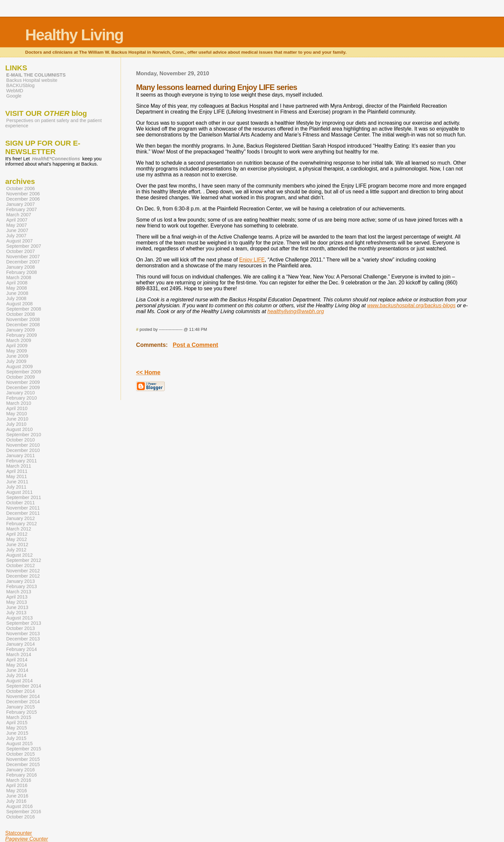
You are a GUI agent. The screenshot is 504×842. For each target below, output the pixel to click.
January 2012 (21, 518)
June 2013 (17, 607)
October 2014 (21, 691)
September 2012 (24, 560)
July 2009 (16, 361)
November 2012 (23, 571)
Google (14, 96)
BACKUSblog (20, 85)
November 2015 (23, 759)
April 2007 (17, 220)
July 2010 (16, 424)
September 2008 (24, 309)
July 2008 (16, 298)
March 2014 (19, 654)
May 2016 (17, 791)
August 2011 (19, 492)
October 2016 (21, 817)
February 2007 (22, 209)
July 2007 (16, 236)
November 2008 (23, 319)
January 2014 (21, 644)
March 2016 (19, 780)
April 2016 (17, 785)
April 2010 (17, 408)
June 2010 (17, 419)
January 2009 (21, 330)
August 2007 (19, 241)
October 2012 (21, 565)
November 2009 (23, 382)
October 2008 (21, 314)
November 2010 (23, 445)
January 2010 (21, 393)
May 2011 (17, 476)
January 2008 (21, 267)
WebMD (15, 91)
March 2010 (19, 403)
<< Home (148, 372)
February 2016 (22, 775)
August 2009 (19, 367)
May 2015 (17, 728)
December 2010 (23, 450)
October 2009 (21, 377)
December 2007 (23, 262)
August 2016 (19, 806)
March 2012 (19, 529)
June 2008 (17, 293)
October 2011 (21, 503)
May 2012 (17, 539)
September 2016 (24, 812)
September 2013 (24, 623)
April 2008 (17, 283)
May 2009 (17, 351)
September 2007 (24, 246)
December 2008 (23, 325)
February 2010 (22, 398)
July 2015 (16, 738)
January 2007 (21, 204)
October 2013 (21, 628)
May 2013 (17, 602)
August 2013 (19, 618)
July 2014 (16, 675)
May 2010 (17, 414)
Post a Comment (196, 345)
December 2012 (23, 576)
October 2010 (21, 440)
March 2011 (19, 466)
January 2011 (21, 456)
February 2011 (22, 461)
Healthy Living (74, 35)
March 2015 (19, 717)
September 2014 (24, 686)
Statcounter (19, 833)
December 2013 (23, 639)
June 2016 (17, 796)
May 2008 (17, 288)
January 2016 (21, 770)
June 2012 (17, 545)
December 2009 (23, 387)
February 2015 (22, 712)
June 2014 (17, 670)
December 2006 (23, 199)
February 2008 (22, 272)
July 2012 (16, 550)
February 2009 (22, 335)
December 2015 (23, 764)
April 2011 (17, 471)
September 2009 (24, 372)
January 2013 (21, 581)
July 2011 (16, 487)
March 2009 (19, 340)
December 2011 (23, 513)
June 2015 (17, 733)
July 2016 (16, 801)
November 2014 (23, 696)
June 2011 (17, 482)
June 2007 (17, 230)
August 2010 (19, 429)
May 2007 (17, 225)
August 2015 (19, 743)
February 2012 (22, 524)
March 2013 (19, 592)
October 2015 (21, 754)
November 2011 (23, 508)
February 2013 (22, 586)
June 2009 (17, 356)
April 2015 (17, 723)
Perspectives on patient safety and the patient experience (53, 123)
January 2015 (21, 707)
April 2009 (17, 346)
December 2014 (23, 702)
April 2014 (17, 660)
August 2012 (19, 555)
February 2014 (22, 649)
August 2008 (19, 304)
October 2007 (21, 251)
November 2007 (23, 257)
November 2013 (23, 634)
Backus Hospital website (32, 80)
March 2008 (19, 278)
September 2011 (24, 497)
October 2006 (21, 188)
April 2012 (17, 534)
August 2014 (19, 681)
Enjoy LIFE (252, 260)
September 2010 (24, 435)
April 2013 (17, 597)
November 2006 (23, 194)
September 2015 (24, 749)
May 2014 (17, 665)
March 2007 (19, 215)
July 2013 (16, 613)
